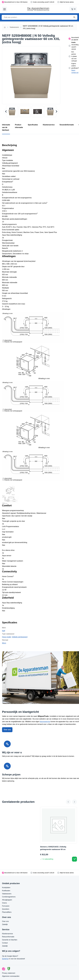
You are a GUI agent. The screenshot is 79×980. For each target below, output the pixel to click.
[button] (12, 111)
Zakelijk (5, 924)
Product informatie (19, 126)
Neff (4, 631)
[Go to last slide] (6, 111)
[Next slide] (56, 111)
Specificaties (33, 125)
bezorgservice (45, 722)
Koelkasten (6, 891)
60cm (4, 643)
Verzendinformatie (67, 125)
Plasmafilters (7, 912)
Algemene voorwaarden (11, 976)
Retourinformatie (8, 937)
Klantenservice (49, 125)
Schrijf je (5, 959)
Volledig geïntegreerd (20, 637)
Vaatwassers (14, 27)
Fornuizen (6, 906)
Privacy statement (9, 973)
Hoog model (6, 637)
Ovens (4, 903)
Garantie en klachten (10, 940)
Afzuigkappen (7, 900)
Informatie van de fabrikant (6, 127)
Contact (5, 943)
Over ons (7, 730)
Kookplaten (6, 888)
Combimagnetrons (9, 897)
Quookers (6, 909)
